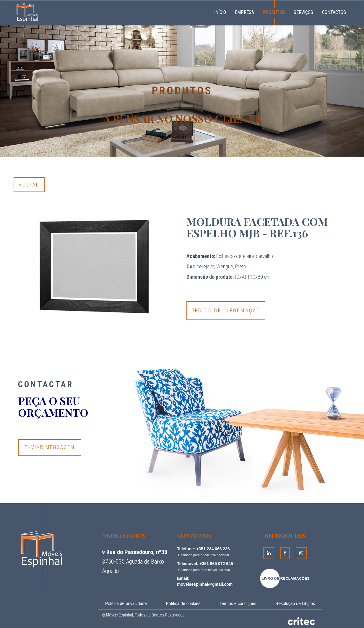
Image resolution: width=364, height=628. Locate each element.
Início (222, 12)
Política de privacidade (126, 603)
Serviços (303, 12)
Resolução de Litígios (295, 603)
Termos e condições (238, 603)
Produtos (274, 12)
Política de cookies (183, 603)
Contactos (334, 12)
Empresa (244, 12)
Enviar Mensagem (50, 447)
